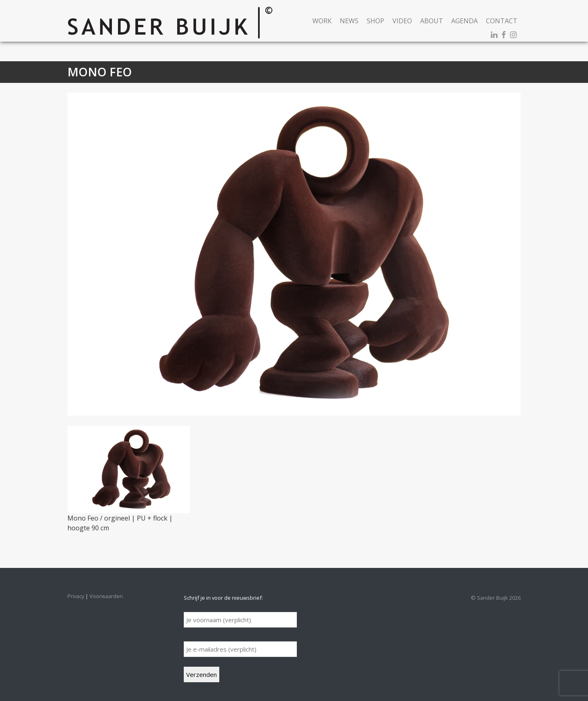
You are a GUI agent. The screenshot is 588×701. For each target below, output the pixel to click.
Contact (502, 21)
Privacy (76, 596)
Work (322, 21)
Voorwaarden (106, 596)
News (349, 21)
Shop (375, 21)
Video (402, 21)
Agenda (464, 21)
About (432, 21)
